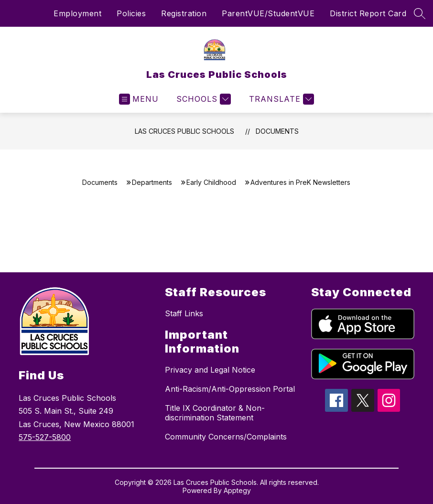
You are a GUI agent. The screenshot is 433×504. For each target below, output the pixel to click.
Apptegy (237, 490)
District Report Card (368, 13)
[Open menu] (139, 99)
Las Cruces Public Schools (184, 131)
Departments (152, 182)
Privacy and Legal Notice (210, 370)
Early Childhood (211, 182)
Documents (277, 131)
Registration (184, 13)
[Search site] (420, 13)
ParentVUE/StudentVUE (268, 13)
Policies (131, 13)
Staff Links (184, 313)
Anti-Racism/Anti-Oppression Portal (230, 389)
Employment (77, 13)
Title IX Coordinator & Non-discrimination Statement (215, 413)
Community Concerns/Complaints (226, 437)
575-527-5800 (45, 437)
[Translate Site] (280, 99)
